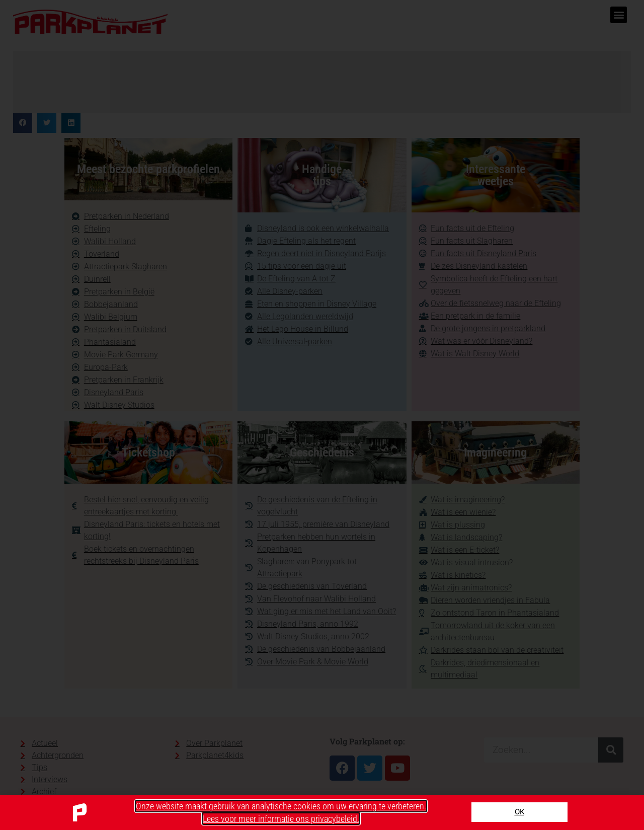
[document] (322, 415)
